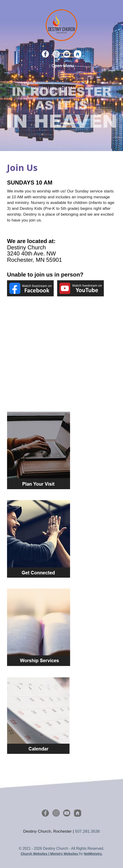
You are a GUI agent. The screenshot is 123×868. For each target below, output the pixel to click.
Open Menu (61, 66)
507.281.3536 (87, 831)
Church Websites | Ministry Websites (50, 854)
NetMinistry (93, 854)
